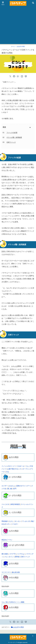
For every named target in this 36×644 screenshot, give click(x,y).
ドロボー (15, 524)
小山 (7, 472)
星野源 (17, 557)
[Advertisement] (18, 26)
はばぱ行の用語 (21, 46)
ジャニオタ (5, 504)
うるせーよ (20, 466)
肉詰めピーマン (7, 540)
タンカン (18, 521)
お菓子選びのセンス (14, 469)
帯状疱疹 (5, 521)
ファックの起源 (12, 133)
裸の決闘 (5, 554)
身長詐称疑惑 (15, 504)
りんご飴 (5, 602)
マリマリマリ (6, 572)
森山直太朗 (16, 572)
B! (18, 76)
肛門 (15, 489)
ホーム (13, 46)
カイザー (5, 486)
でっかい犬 (26, 521)
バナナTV (12, 554)
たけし (11, 521)
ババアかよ (21, 554)
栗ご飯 (10, 489)
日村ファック (11, 142)
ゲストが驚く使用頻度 (14, 137)
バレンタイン (9, 557)
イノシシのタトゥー (8, 466)
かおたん (12, 486)
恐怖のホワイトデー (23, 486)
